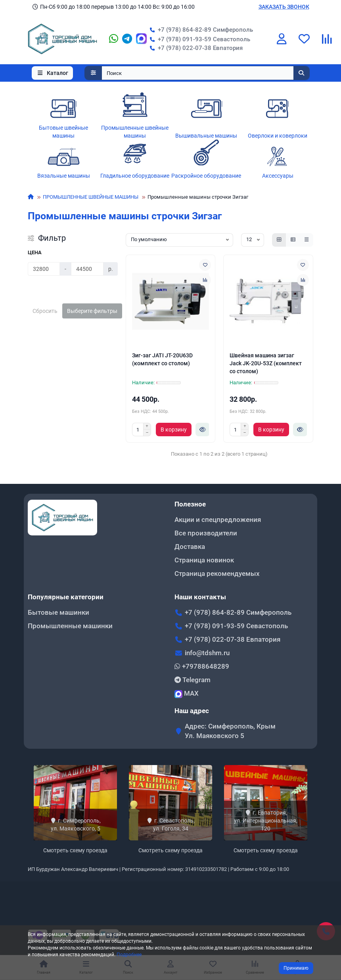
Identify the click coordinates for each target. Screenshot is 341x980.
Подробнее (129, 955)
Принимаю (296, 968)
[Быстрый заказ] (203, 430)
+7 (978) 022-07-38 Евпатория (195, 48)
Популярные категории (66, 597)
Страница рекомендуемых (217, 573)
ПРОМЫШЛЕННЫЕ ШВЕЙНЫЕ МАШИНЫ (91, 197)
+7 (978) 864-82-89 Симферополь (200, 30)
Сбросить (45, 311)
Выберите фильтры (92, 311)
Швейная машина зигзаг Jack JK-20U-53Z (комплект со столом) (266, 363)
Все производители (206, 533)
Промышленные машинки (70, 626)
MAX (187, 694)
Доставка (190, 547)
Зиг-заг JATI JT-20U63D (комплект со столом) (162, 359)
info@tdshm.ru (207, 653)
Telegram (193, 680)
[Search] (206, 73)
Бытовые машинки (58, 612)
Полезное (190, 504)
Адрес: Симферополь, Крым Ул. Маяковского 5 (230, 731)
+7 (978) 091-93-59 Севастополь (198, 39)
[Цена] (44, 269)
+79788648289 (202, 666)
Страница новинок (204, 560)
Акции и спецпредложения (218, 520)
